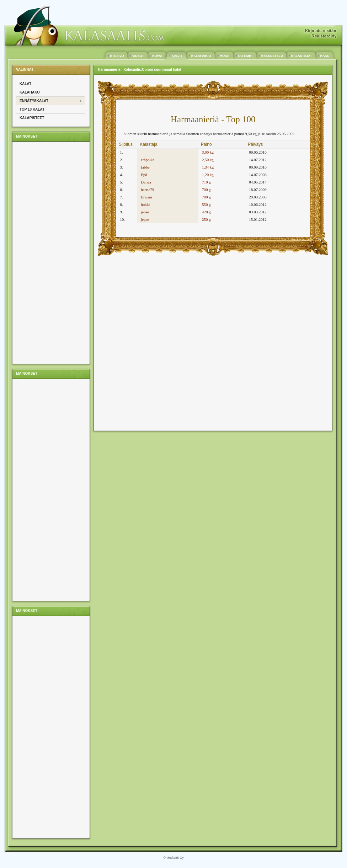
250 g (206, 219)
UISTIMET (245, 56)
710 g (206, 182)
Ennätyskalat (34, 101)
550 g (206, 204)
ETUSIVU (117, 56)
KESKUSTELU (272, 56)
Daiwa (146, 182)
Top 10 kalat (32, 109)
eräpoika (148, 160)
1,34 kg (208, 167)
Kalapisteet (32, 118)
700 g (206, 190)
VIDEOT (138, 56)
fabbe (145, 167)
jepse (145, 212)
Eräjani (146, 197)
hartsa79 (147, 190)
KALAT (177, 56)
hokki (145, 204)
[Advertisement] (44, 252)
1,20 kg (208, 175)
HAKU (325, 56)
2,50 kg (208, 160)
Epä (144, 175)
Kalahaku (30, 92)
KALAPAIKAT (201, 56)
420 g (206, 212)
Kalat (25, 84)
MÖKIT (225, 56)
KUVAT (158, 56)
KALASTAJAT (301, 56)
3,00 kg (208, 152)
